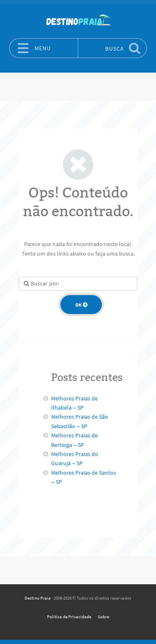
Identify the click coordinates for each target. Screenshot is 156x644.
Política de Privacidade (69, 617)
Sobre (103, 617)
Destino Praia (38, 598)
